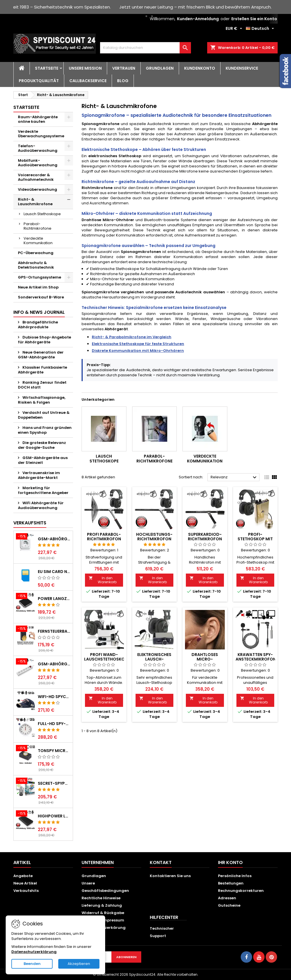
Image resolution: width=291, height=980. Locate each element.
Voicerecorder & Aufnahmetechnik (36, 177)
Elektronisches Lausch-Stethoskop (154, 659)
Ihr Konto (230, 862)
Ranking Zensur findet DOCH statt (42, 385)
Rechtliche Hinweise (101, 898)
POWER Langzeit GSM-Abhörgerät (54, 599)
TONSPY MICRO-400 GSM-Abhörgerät (54, 751)
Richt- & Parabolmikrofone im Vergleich (132, 337)
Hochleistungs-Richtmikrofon (154, 537)
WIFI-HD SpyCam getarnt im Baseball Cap (54, 697)
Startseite (47, 68)
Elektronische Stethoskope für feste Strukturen (138, 344)
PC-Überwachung (36, 253)
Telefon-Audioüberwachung (38, 148)
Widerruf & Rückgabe (103, 913)
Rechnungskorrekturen (241, 891)
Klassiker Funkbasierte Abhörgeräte (42, 370)
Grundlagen (160, 68)
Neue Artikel (25, 883)
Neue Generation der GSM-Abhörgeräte (41, 355)
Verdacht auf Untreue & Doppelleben (44, 415)
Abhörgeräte (265, 124)
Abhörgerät (116, 329)
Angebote (23, 876)
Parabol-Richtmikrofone (38, 226)
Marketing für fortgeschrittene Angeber (43, 490)
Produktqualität (39, 81)
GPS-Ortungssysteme (40, 277)
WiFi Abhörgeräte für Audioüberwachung (41, 505)
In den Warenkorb (103, 580)
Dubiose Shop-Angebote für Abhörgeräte (44, 340)
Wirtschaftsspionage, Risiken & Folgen (42, 400)
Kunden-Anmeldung (198, 19)
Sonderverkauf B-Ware (41, 297)
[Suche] (145, 48)
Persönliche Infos (235, 876)
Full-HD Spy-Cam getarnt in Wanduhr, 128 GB (54, 724)
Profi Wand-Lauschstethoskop (106, 657)
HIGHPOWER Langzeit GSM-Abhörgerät (54, 816)
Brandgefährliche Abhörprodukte (38, 325)
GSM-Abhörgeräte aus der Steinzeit (43, 460)
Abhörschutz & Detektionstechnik (36, 265)
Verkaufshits (30, 523)
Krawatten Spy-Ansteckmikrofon (256, 657)
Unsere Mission (85, 68)
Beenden (32, 964)
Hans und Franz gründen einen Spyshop (45, 430)
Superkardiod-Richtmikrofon (205, 537)
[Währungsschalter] (235, 28)
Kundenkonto (200, 68)
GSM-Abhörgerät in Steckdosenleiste (54, 664)
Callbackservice (88, 81)
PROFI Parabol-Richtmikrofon (104, 537)
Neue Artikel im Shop (38, 287)
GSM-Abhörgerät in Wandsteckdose (54, 539)
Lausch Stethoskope (42, 214)
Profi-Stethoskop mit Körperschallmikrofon (262, 539)
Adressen (227, 898)
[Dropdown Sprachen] (261, 28)
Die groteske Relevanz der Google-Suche (42, 445)
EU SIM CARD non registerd (54, 572)
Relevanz (234, 477)
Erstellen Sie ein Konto (254, 19)
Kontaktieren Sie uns (170, 876)
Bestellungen (231, 883)
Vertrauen (124, 68)
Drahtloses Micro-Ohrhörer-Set (205, 659)
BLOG (123, 81)
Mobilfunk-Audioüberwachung (38, 163)
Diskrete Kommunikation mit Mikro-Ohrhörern (138, 351)
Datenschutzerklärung (34, 952)
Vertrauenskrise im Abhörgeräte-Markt (39, 475)
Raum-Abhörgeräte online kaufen (38, 119)
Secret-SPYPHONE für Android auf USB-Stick (54, 783)
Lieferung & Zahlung (102, 905)
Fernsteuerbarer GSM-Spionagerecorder (54, 631)
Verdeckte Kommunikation (38, 241)
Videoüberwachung (38, 189)
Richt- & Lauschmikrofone (35, 202)
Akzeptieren (79, 964)
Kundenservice (242, 68)
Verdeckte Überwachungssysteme (41, 134)
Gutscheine (229, 905)
